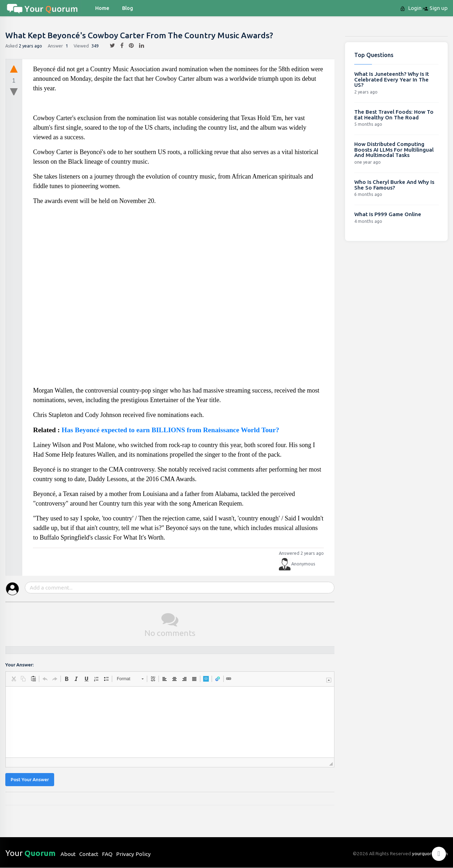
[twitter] (110, 46)
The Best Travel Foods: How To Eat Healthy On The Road (394, 115)
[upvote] (14, 69)
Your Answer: (19, 665)
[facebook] (119, 46)
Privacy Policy (133, 854)
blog (128, 8)
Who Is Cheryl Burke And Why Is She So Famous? (394, 185)
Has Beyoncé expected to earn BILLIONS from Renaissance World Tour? (170, 430)
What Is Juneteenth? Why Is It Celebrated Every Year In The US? (392, 79)
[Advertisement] (179, 298)
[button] (13, 679)
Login (411, 8)
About (68, 854)
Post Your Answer (30, 780)
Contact (89, 854)
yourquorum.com (430, 853)
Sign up (435, 8)
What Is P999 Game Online (388, 214)
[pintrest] (129, 46)
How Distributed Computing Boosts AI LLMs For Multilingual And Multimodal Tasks (394, 150)
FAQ (107, 854)
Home (102, 8)
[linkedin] (139, 46)
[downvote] (14, 92)
